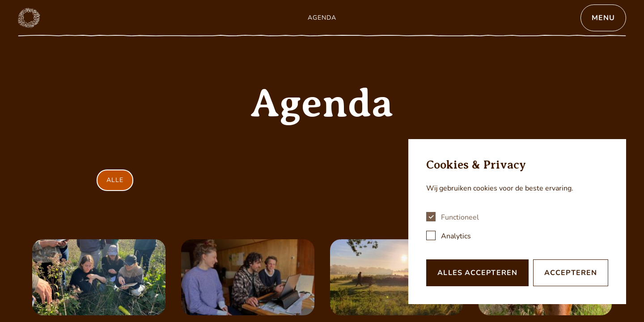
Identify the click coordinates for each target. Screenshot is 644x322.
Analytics (456, 236)
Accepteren (571, 273)
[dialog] (517, 222)
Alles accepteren (477, 273)
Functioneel (460, 217)
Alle (115, 180)
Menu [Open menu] (603, 18)
